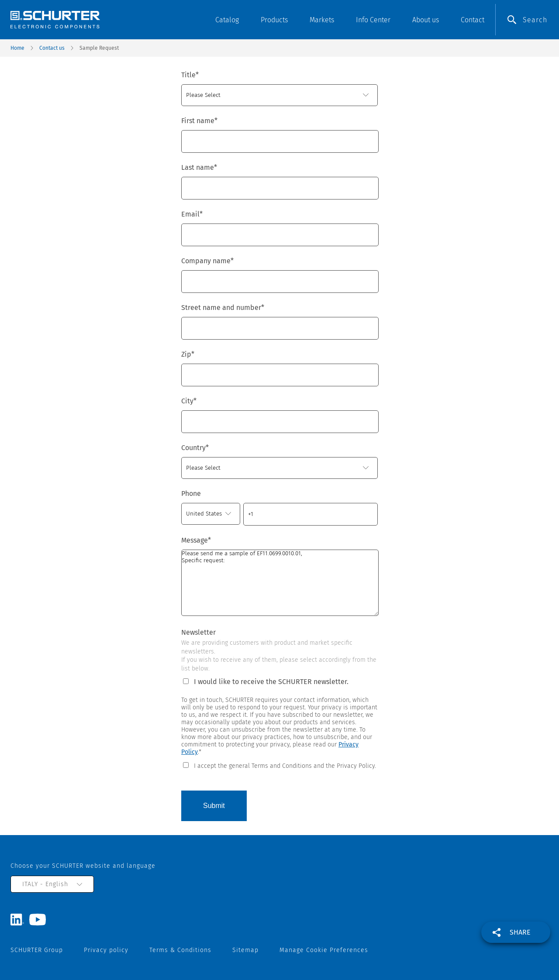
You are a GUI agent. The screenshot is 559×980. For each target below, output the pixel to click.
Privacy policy (106, 950)
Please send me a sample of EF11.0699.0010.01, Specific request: (280, 583)
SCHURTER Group (37, 950)
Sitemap (245, 950)
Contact (473, 20)
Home (17, 48)
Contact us (52, 48)
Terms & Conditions (180, 950)
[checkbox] (279, 765)
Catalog (227, 20)
